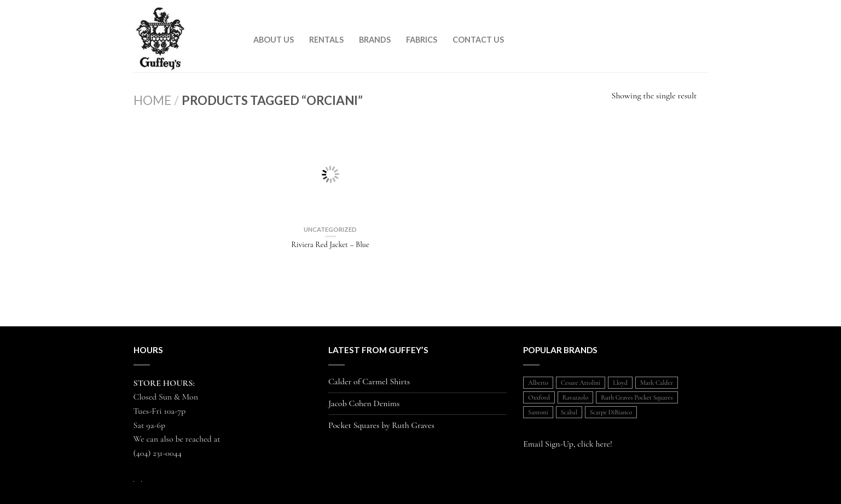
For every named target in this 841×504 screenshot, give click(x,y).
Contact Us (478, 40)
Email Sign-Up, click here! (568, 444)
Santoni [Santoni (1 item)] (538, 412)
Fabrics (422, 40)
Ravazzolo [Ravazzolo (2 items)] (575, 397)
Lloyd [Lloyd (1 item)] (620, 383)
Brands (375, 40)
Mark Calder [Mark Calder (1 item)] (657, 383)
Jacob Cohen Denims (364, 404)
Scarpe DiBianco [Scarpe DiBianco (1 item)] (611, 412)
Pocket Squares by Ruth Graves (381, 426)
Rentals (326, 40)
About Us (274, 40)
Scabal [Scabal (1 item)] (569, 412)
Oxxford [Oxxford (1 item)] (539, 397)
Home (152, 100)
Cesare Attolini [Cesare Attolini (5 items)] (581, 383)
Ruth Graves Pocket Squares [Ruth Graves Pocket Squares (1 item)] (637, 397)
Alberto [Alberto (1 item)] (538, 383)
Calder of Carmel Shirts (369, 382)
